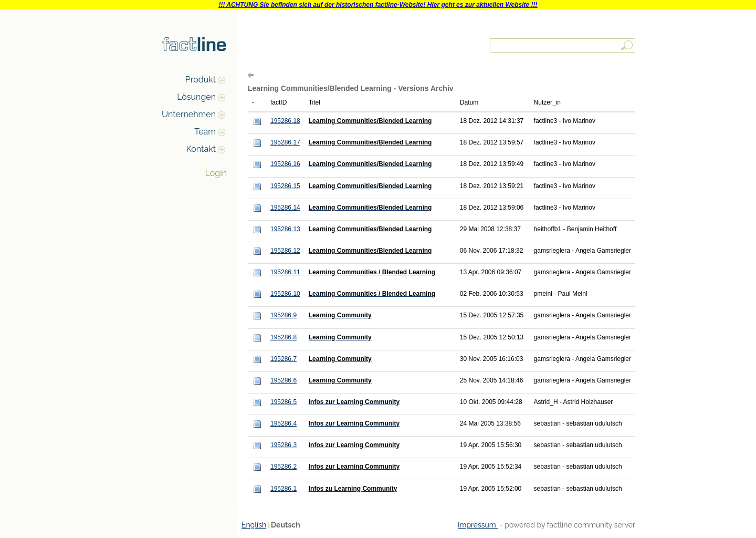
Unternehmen (189, 114)
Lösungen (196, 97)
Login (216, 173)
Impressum (478, 525)
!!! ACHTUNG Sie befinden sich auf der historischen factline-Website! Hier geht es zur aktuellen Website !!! (378, 5)
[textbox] (563, 45)
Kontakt (201, 149)
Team (205, 132)
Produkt (201, 80)
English (254, 525)
